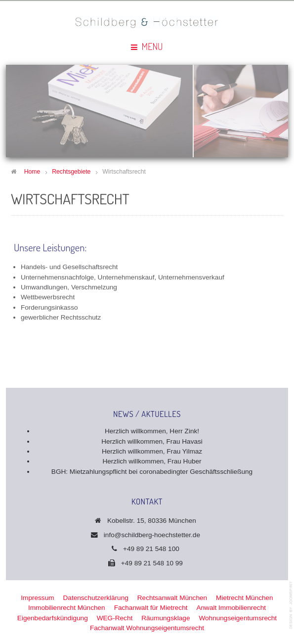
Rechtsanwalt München (172, 598)
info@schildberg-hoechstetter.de (152, 535)
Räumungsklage (166, 618)
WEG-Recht (115, 618)
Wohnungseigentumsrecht (238, 618)
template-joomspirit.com (292, 605)
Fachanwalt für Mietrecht (151, 608)
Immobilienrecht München (67, 608)
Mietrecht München (245, 598)
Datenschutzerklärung (96, 598)
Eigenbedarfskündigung (53, 618)
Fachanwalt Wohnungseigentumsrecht (147, 628)
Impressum (37, 598)
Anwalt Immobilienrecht (231, 608)
